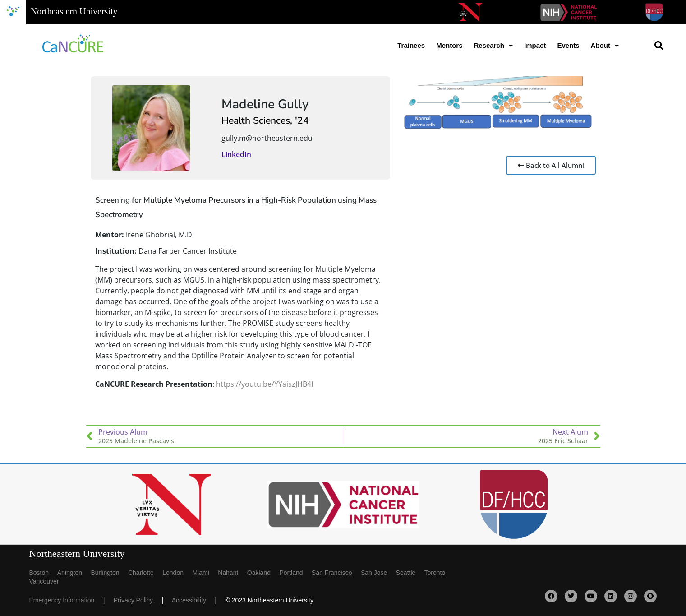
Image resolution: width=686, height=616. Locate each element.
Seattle (410, 573)
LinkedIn (236, 154)
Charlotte (145, 573)
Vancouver (44, 581)
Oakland (263, 573)
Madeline (248, 104)
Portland (295, 573)
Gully (293, 104)
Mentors (449, 45)
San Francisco (336, 573)
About (605, 46)
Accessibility (193, 600)
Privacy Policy (138, 600)
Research (493, 46)
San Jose (378, 573)
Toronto (438, 573)
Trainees (411, 45)
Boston (43, 573)
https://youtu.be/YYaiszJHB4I (265, 384)
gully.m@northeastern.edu (267, 138)
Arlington (74, 573)
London (177, 573)
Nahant (233, 573)
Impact (535, 45)
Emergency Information (66, 600)
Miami (205, 573)
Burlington (109, 573)
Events (568, 45)
